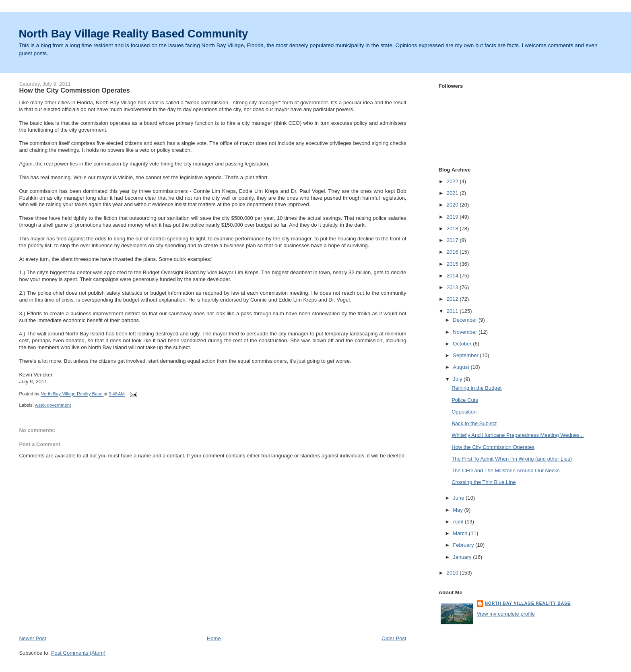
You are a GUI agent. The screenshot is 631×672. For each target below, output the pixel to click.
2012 (453, 299)
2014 (453, 276)
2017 (453, 240)
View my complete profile (506, 614)
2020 (453, 205)
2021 (453, 193)
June (459, 498)
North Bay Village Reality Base (528, 603)
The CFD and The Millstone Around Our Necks (506, 470)
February (464, 545)
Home (214, 638)
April (459, 522)
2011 (453, 311)
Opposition (464, 412)
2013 (453, 287)
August (462, 367)
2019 (453, 217)
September (466, 355)
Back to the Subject (474, 423)
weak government (53, 405)
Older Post (394, 638)
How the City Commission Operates (493, 447)
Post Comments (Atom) (78, 653)
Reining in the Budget (476, 388)
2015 (453, 264)
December (466, 320)
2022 (453, 181)
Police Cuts (465, 400)
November (466, 332)
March (461, 533)
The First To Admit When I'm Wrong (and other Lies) (512, 459)
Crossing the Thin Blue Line (484, 482)
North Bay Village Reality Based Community (133, 34)
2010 (453, 573)
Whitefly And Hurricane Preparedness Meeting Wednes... (518, 435)
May (458, 510)
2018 (453, 228)
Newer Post (32, 638)
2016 (453, 252)
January (463, 557)
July (458, 379)
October (463, 344)
